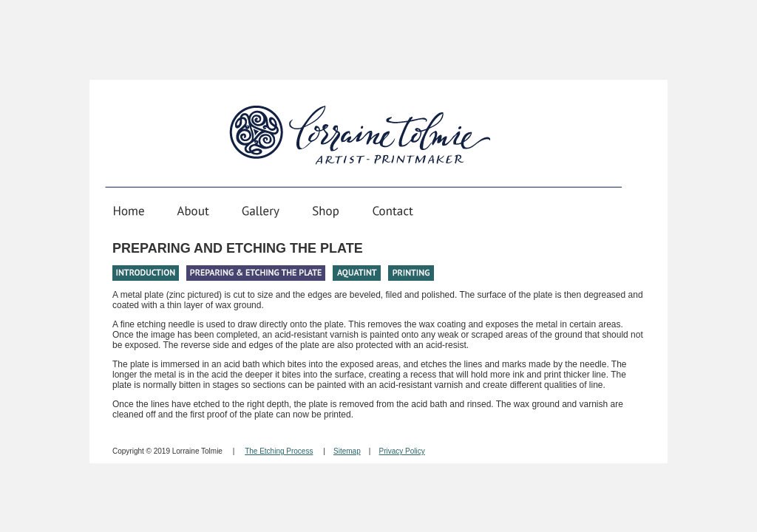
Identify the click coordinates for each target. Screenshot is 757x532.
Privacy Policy (402, 451)
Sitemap (347, 451)
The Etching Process (279, 451)
